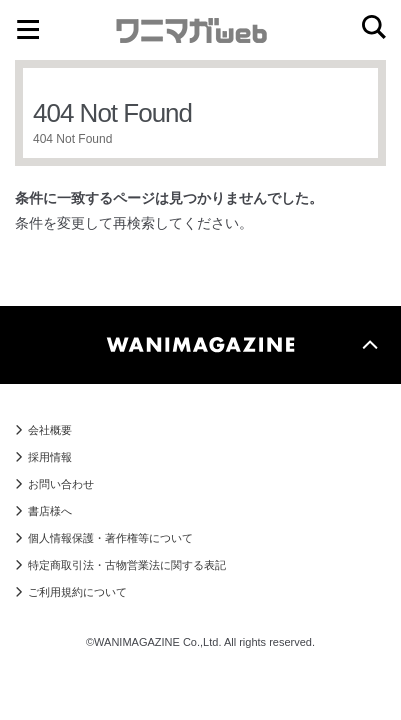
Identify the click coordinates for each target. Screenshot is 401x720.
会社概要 (50, 430)
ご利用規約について (77, 592)
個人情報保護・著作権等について (110, 538)
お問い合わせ (61, 484)
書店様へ (50, 511)
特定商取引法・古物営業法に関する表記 (127, 565)
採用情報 (50, 457)
